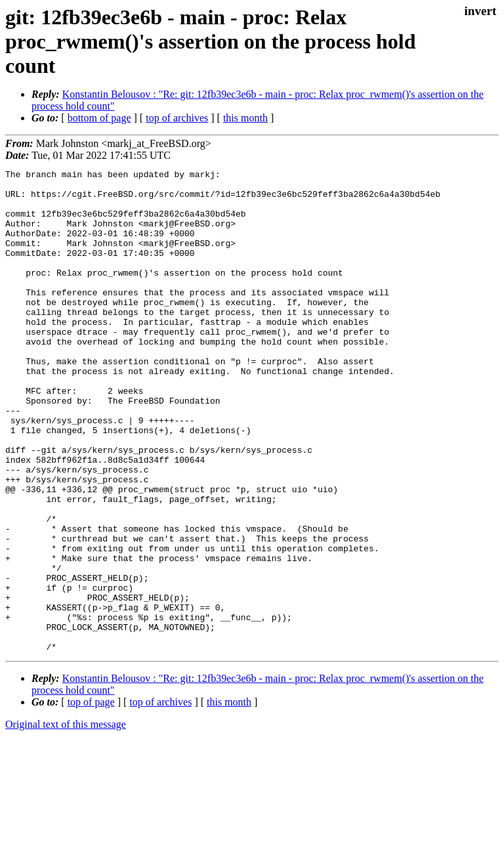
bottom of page (99, 118)
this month (245, 118)
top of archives (177, 118)
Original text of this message (66, 821)
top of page (91, 798)
